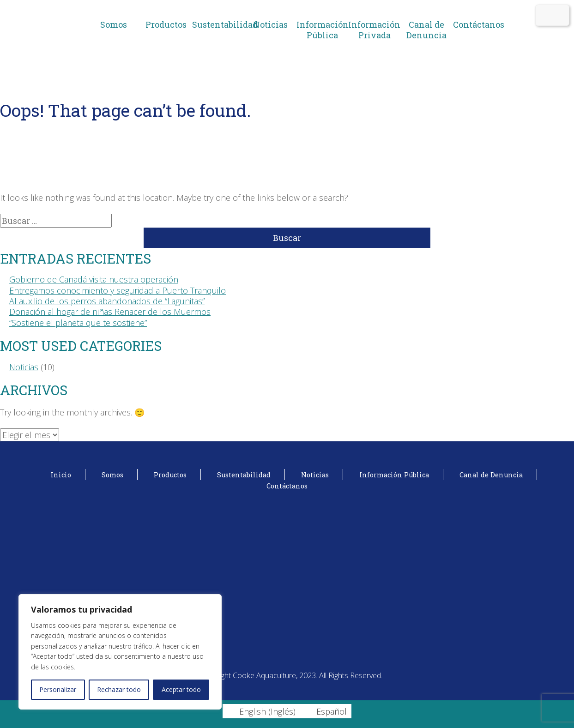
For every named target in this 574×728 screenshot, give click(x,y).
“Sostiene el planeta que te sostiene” (78, 323)
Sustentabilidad (218, 24)
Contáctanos (479, 24)
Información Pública (323, 30)
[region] (120, 652)
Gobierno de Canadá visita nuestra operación (94, 279)
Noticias (270, 24)
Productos (166, 24)
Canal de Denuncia (426, 30)
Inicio (61, 475)
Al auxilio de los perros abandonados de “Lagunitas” (107, 301)
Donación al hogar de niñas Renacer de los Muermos (110, 312)
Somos (114, 24)
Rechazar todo (119, 689)
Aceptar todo (181, 689)
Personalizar (58, 689)
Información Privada (374, 30)
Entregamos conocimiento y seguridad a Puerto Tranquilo (118, 290)
